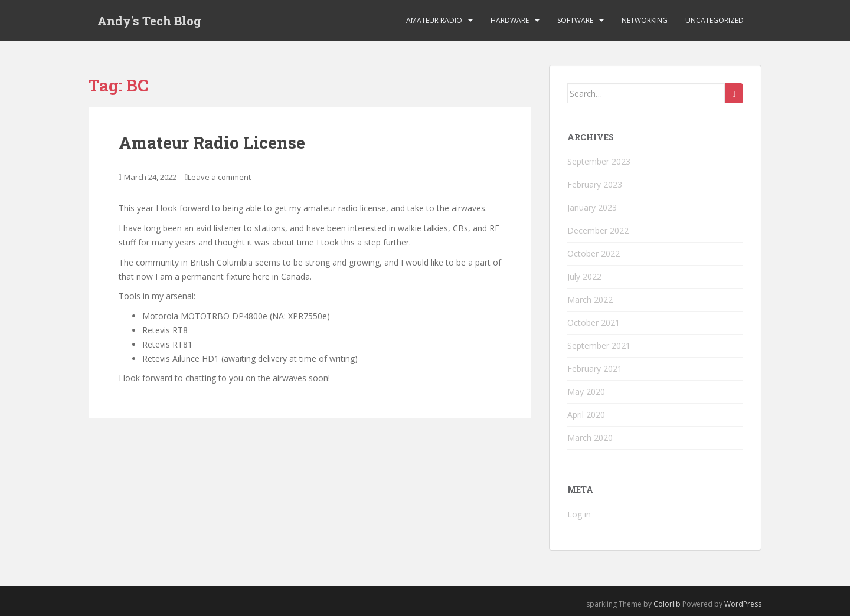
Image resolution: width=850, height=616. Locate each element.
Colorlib (667, 604)
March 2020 (590, 438)
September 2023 (599, 161)
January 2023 (592, 207)
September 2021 (599, 345)
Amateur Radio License (212, 142)
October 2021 (594, 322)
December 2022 (598, 230)
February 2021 (595, 368)
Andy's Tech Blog (149, 21)
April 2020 (586, 415)
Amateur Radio (434, 20)
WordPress (743, 604)
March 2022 (590, 299)
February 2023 (595, 184)
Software (575, 20)
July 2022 (584, 276)
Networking (645, 20)
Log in (579, 514)
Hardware (510, 20)
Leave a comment (219, 177)
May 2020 (586, 391)
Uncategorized (715, 20)
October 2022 (594, 253)
